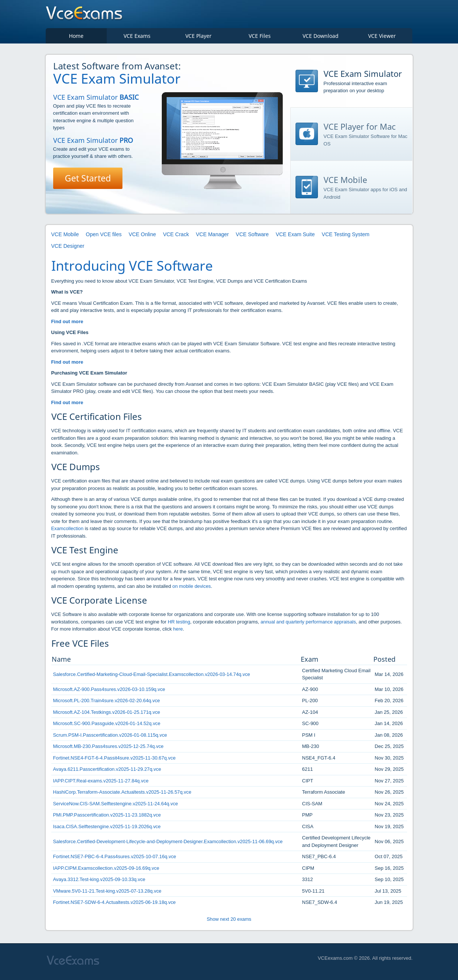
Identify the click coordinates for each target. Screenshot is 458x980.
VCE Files (260, 38)
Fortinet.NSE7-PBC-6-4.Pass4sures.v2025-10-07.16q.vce (116, 859)
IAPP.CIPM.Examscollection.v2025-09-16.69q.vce (107, 870)
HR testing (179, 624)
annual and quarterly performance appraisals (309, 624)
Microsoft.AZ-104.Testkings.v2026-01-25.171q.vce (107, 714)
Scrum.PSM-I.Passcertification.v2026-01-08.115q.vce (111, 737)
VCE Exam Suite (295, 237)
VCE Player (198, 38)
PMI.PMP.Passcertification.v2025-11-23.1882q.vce (108, 817)
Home (76, 38)
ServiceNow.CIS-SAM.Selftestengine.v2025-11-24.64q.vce (116, 806)
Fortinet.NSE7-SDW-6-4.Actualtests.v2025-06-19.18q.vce (115, 905)
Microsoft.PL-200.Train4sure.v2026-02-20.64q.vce (107, 703)
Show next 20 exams (229, 921)
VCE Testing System (345, 237)
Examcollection (68, 531)
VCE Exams (137, 38)
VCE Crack (176, 237)
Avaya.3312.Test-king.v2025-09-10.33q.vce (100, 882)
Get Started (89, 181)
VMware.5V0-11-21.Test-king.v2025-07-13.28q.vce (108, 893)
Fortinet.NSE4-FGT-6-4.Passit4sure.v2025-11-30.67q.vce (115, 760)
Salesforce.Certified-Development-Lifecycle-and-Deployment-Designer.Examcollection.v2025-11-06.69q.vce (169, 844)
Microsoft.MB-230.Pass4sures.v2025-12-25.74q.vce (109, 749)
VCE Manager (212, 237)
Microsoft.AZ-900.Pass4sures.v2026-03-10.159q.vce (110, 692)
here (178, 632)
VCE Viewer (382, 38)
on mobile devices (192, 588)
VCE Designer (68, 248)
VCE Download (321, 38)
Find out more (68, 324)
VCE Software (252, 237)
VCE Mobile (65, 237)
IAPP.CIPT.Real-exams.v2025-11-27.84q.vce (101, 783)
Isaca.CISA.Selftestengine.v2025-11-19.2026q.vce (108, 829)
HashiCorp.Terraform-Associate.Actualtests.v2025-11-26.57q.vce (123, 795)
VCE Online (142, 237)
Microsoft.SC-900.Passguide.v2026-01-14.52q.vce (108, 726)
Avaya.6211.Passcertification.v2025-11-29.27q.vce (108, 772)
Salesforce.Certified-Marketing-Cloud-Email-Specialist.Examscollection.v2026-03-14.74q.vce (153, 677)
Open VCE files (104, 237)
